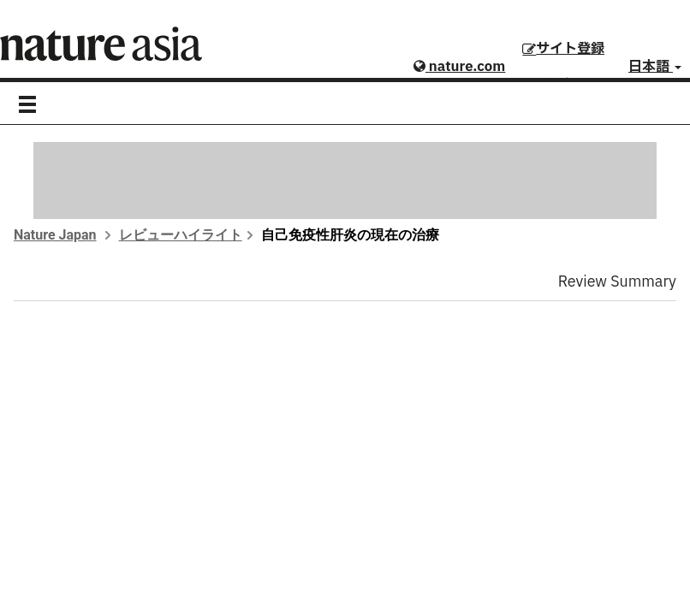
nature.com (459, 67)
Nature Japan (55, 235)
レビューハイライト (181, 235)
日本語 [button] (655, 67)
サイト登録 (563, 49)
